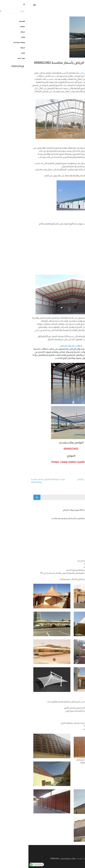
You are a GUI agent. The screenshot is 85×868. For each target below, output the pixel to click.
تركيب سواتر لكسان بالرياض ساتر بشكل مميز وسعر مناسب (48, 518)
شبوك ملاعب (67, 535)
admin (63, 67)
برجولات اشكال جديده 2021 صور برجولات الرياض (54, 510)
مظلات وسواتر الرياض (42, 346)
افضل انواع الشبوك (65, 527)
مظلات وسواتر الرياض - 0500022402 (35, 859)
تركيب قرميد (68, 543)
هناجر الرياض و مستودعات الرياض (67, 73)
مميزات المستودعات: (71, 142)
